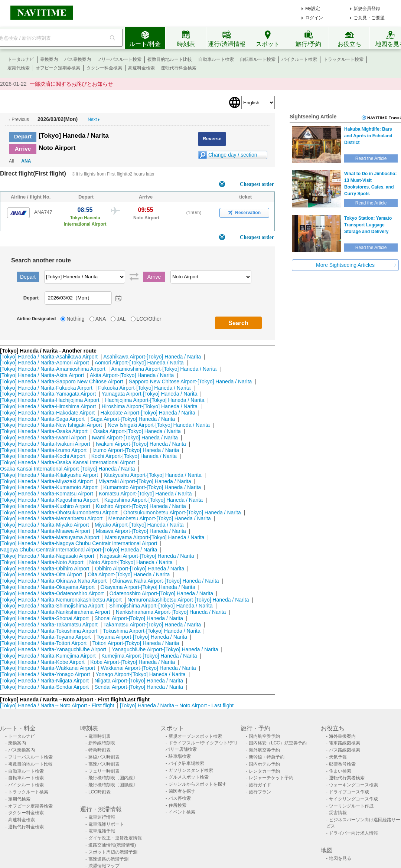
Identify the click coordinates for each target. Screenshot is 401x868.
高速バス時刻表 (104, 764)
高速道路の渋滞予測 (108, 859)
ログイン (314, 18)
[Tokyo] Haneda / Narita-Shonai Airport (44, 618)
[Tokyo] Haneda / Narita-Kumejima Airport (48, 656)
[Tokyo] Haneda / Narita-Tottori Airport (43, 643)
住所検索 (177, 805)
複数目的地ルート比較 (170, 59)
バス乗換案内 (78, 59)
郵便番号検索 (342, 764)
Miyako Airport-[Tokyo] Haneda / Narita (139, 525)
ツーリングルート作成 (351, 806)
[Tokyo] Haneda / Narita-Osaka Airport (44, 431)
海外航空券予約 (264, 750)
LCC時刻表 (100, 792)
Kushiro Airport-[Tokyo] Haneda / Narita (141, 506)
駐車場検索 (180, 756)
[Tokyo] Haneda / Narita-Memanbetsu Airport (51, 518)
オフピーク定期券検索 (58, 68)
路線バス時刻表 (104, 757)
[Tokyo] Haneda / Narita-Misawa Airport (45, 531)
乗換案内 (49, 59)
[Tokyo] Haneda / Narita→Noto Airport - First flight (57, 705)
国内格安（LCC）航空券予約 (278, 743)
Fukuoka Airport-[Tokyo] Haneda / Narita (144, 388)
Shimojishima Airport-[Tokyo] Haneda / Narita (161, 606)
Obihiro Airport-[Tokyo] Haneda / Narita (140, 569)
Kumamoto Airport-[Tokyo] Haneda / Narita (152, 487)
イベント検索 (182, 812)
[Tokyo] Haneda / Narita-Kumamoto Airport (49, 487)
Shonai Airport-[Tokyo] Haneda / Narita (139, 618)
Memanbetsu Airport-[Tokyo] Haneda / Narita (160, 518)
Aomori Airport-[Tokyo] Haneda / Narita (139, 363)
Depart (23, 136)
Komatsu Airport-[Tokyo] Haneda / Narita (145, 494)
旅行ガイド (260, 785)
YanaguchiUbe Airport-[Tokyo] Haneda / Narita (165, 649)
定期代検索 (19, 68)
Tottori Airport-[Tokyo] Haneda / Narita (136, 643)
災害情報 (338, 813)
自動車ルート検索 (216, 59)
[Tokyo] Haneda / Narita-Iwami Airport (43, 438)
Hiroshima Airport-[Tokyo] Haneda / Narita (150, 406)
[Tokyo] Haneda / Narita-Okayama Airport (47, 587)
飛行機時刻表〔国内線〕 (113, 778)
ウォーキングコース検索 (353, 785)
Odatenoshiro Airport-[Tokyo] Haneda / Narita (161, 593)
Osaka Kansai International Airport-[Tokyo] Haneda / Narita (67, 469)
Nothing (75, 319)
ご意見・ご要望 (369, 18)
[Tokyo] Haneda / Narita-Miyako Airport (45, 525)
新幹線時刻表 (102, 743)
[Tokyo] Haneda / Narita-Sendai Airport (44, 687)
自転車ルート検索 (258, 59)
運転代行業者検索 (347, 778)
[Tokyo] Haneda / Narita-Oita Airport (41, 574)
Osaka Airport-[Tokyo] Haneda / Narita (137, 431)
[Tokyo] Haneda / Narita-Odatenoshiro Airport (52, 593)
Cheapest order (257, 184)
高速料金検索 (141, 68)
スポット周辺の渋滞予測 (113, 852)
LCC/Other (149, 319)
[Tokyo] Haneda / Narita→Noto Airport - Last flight (177, 705)
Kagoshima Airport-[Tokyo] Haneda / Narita (154, 500)
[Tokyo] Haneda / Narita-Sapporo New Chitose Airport (62, 381)
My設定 (313, 9)
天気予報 (338, 757)
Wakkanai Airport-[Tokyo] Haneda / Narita (149, 668)
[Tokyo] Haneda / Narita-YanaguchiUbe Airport (53, 649)
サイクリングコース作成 (353, 799)
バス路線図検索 (345, 750)
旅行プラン (260, 792)
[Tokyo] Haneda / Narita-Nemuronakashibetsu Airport (61, 600)
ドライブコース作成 (349, 792)
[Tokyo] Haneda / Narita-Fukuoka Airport (46, 388)
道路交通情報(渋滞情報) (112, 845)
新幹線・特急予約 (267, 757)
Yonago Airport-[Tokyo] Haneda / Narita (141, 674)
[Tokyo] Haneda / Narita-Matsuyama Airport (50, 537)
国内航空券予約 (264, 736)
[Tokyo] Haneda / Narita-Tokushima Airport (49, 631)
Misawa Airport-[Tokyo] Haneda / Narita (141, 531)
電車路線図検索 (345, 743)
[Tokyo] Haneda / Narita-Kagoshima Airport (49, 500)
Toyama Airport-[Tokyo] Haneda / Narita (142, 637)
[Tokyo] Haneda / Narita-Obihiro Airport (45, 569)
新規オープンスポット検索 (195, 736)
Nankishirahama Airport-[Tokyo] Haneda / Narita (171, 612)
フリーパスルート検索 (119, 59)
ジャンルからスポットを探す (198, 784)
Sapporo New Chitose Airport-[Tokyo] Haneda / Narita (190, 381)
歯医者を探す (182, 791)
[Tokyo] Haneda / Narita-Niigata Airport (44, 681)
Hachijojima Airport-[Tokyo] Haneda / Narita (155, 400)
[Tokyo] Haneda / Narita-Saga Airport (42, 419)
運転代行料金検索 (179, 68)
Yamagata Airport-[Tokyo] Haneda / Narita (149, 394)
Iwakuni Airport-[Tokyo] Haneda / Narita (141, 444)
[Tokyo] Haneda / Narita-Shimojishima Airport (52, 606)
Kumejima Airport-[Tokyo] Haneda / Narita (149, 656)
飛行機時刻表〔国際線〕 (113, 785)
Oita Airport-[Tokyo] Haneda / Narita (129, 574)
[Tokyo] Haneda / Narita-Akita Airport (42, 375)
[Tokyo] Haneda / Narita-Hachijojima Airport (50, 400)
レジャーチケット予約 (271, 778)
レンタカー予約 (264, 771)
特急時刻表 (100, 750)
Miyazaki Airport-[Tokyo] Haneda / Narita (145, 481)
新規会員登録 (367, 9)
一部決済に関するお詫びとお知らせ (71, 84)
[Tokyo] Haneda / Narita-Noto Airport (42, 562)
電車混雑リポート (106, 824)
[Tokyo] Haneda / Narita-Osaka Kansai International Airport (67, 462)
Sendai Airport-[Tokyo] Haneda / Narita (139, 687)
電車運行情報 (102, 817)
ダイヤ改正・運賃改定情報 (115, 838)
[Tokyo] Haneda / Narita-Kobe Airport (42, 662)
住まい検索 (340, 771)
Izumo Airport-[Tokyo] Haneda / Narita (136, 450)
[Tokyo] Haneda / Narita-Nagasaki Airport (47, 556)
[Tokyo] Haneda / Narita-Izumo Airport (43, 450)
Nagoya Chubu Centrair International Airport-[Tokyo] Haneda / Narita (79, 550)
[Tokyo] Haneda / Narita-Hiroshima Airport (48, 406)
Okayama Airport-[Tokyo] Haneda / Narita (148, 587)
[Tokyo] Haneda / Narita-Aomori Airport (45, 363)
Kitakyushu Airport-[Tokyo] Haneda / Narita (153, 475)
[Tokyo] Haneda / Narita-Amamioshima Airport (53, 369)
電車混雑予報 (102, 831)
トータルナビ (21, 59)
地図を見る (340, 858)
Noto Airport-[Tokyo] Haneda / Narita (131, 562)
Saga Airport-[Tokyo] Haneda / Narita (133, 419)
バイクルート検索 (299, 59)
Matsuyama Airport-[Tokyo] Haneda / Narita (155, 537)
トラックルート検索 (343, 59)
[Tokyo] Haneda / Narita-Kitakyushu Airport (49, 475)
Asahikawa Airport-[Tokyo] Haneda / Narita (152, 357)
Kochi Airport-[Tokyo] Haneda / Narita (134, 456)
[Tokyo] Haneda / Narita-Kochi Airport (43, 456)
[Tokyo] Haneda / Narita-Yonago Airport (45, 674)
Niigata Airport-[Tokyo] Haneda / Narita (139, 681)
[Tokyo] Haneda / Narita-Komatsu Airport (47, 494)
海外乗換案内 (342, 736)
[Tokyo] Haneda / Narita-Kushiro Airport (45, 506)
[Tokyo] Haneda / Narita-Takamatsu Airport (49, 625)
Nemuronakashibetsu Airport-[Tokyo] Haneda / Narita (188, 600)
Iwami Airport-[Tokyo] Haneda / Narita (135, 438)
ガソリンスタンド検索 (191, 770)
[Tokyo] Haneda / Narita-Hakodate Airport (47, 413)
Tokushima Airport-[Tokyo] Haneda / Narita (152, 631)
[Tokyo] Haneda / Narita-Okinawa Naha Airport (53, 581)
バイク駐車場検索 (186, 763)
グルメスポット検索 (189, 777)
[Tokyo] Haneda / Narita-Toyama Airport (45, 637)
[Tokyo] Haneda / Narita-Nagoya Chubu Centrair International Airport (79, 543)
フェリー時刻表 (104, 771)
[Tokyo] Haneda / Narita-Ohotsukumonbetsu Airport (59, 512)
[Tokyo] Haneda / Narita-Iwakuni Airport (45, 444)
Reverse (212, 139)
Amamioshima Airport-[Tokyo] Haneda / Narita (164, 369)
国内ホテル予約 (264, 764)
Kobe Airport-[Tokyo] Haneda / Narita (133, 662)
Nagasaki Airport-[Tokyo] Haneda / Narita (147, 556)
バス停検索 (180, 798)
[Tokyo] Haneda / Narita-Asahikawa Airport (49, 357)
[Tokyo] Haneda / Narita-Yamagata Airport (48, 394)
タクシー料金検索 (104, 68)
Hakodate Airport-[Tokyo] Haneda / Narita (148, 413)
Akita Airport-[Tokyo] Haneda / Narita (132, 375)
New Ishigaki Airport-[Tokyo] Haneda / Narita (159, 425)
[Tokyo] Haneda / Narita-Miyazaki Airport (46, 481)
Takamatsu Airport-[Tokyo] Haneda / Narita (152, 625)
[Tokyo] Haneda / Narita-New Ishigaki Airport (51, 425)
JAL (121, 319)
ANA (26, 161)
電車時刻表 (100, 736)
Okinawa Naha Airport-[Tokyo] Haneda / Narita (165, 581)
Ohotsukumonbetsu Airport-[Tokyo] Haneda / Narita (182, 512)
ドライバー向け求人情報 (353, 833)
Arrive (23, 149)
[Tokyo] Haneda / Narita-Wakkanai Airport (48, 668)
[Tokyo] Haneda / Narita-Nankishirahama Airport (55, 612)
